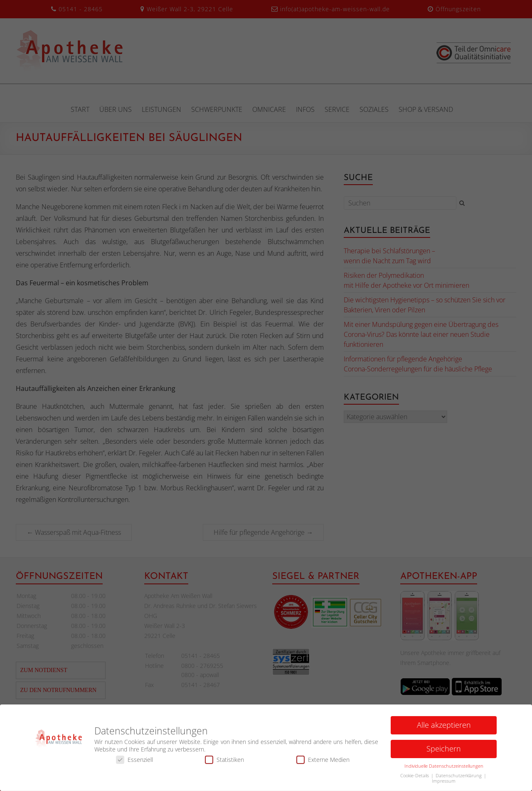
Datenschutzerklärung (459, 778)
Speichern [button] (444, 751)
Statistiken (224, 762)
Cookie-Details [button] (415, 778)
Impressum (444, 783)
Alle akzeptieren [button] (444, 727)
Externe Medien (323, 762)
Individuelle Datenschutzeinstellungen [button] (444, 768)
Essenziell (134, 762)
